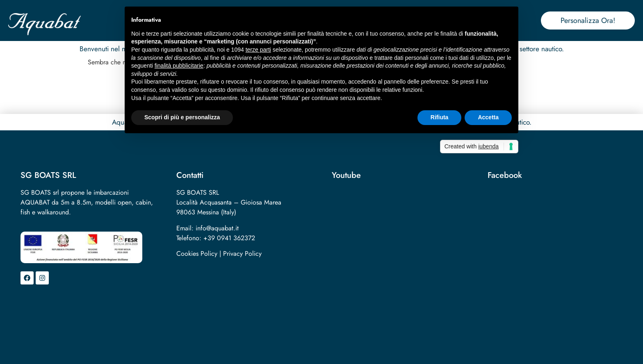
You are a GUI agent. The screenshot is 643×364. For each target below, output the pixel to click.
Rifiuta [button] (440, 117)
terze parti (258, 50)
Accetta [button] (488, 117)
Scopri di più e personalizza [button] (182, 117)
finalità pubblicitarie (179, 66)
